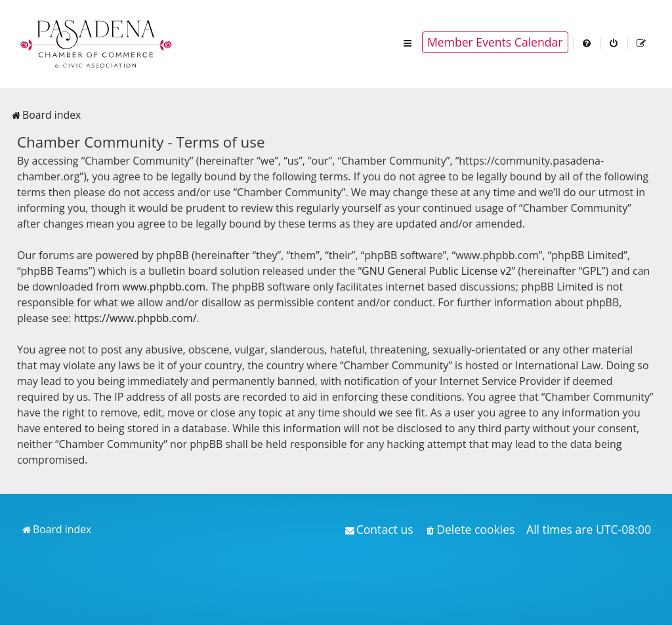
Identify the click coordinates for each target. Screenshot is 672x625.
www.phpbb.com (164, 287)
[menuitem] (587, 42)
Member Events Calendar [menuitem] (495, 42)
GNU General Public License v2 (436, 271)
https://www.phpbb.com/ (135, 318)
